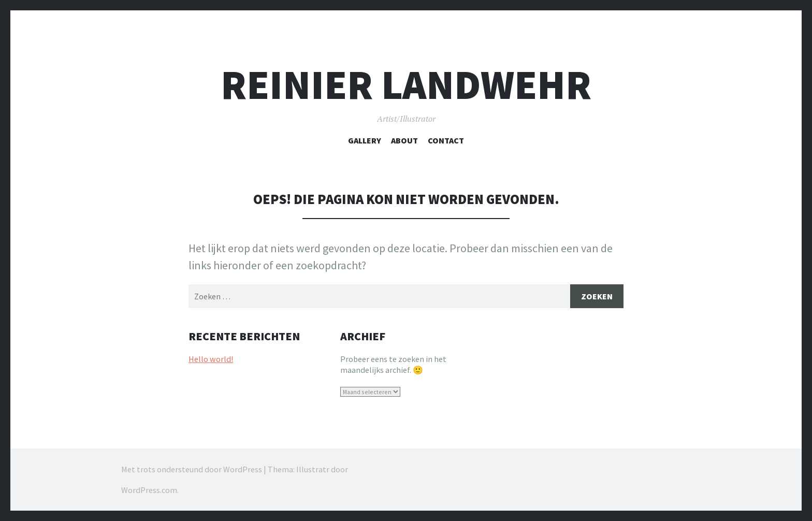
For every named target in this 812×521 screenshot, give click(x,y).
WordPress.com (149, 490)
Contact (446, 140)
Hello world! (211, 359)
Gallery (365, 140)
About (404, 140)
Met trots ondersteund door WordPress (192, 469)
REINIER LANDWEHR (406, 85)
